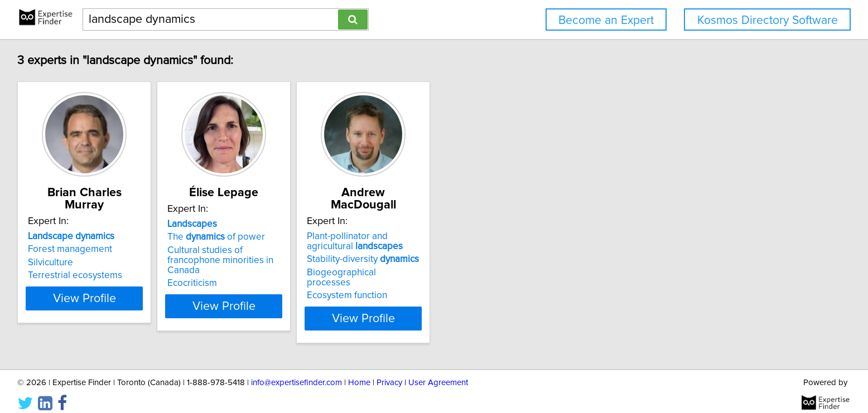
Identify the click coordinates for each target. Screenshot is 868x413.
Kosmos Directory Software (768, 20)
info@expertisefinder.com (296, 373)
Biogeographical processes (502, 273)
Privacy (389, 373)
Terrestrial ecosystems (157, 275)
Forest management (152, 249)
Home (359, 373)
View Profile (180, 308)
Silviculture (132, 263)
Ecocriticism (302, 285)
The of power (326, 249)
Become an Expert (606, 20)
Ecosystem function (485, 285)
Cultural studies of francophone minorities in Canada (343, 268)
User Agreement (438, 373)
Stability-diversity (501, 259)
